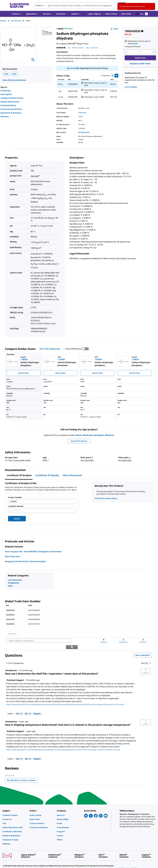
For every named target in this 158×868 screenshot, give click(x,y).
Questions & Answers (11, 113)
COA (6, 74)
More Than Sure (13, 556)
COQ (14, 74)
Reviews (5, 116)
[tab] (5, 21)
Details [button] (135, 44)
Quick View (23, 373)
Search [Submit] (17, 519)
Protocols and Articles (11, 109)
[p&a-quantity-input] (140, 52)
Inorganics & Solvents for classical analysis (25, 561)
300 (32, 171)
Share (114, 29)
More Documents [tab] (73, 475)
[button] (94, 14)
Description (6, 94)
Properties (6, 91)
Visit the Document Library (106, 498)
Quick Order (126, 14)
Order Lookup (111, 14)
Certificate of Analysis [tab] (19, 475)
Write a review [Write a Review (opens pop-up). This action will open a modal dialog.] (78, 48)
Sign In (70, 68)
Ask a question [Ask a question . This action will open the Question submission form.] (92, 48)
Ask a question (143, 649)
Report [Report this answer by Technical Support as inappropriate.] (37, 707)
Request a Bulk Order (140, 64)
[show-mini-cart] (142, 14)
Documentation (8, 105)
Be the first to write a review (22, 775)
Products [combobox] (39, 5)
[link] (12, 634)
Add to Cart (140, 58)
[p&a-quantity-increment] (154, 52)
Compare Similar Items (12, 98)
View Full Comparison (50, 349)
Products (3, 21)
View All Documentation (14, 80)
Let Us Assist (131, 87)
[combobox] (80, 5)
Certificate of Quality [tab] (47, 475)
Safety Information (10, 102)
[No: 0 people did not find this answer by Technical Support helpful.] (28, 707)
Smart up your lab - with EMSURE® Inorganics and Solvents (33, 551)
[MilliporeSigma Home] (19, 5)
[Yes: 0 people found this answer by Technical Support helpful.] (19, 707)
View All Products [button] (79, 441)
